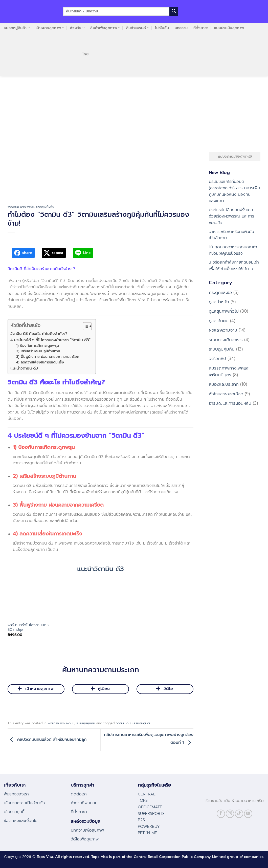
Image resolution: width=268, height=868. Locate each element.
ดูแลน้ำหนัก (219, 302)
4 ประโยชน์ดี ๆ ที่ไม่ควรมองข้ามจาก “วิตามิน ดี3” (50, 340)
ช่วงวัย (77, 28)
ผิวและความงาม (223, 330)
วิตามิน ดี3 (123, 723)
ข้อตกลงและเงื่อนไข (21, 821)
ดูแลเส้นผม (219, 321)
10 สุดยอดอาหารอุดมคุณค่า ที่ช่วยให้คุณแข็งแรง (233, 250)
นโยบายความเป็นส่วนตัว (24, 803)
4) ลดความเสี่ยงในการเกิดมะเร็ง (41, 362)
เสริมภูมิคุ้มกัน (142, 723)
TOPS (143, 800)
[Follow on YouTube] (248, 814)
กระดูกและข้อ (220, 292)
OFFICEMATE (150, 807)
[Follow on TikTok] (239, 814)
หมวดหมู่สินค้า (17, 28)
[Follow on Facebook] (221, 814)
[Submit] (174, 11)
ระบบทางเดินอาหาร (226, 340)
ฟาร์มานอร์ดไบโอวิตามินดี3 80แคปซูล (28, 627)
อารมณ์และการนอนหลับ (230, 403)
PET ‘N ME (147, 833)
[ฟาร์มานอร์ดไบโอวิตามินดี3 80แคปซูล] (29, 598)
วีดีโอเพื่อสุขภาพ (85, 839)
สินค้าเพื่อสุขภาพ (105, 28)
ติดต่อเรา (79, 794)
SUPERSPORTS (151, 814)
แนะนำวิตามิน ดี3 (24, 368)
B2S (141, 820)
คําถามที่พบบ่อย (84, 803)
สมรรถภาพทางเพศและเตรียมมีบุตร (229, 371)
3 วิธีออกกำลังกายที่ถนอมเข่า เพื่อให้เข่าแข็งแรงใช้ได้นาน (234, 266)
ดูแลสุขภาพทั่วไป (224, 311)
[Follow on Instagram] (230, 814)
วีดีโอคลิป (217, 358)
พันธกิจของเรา (16, 794)
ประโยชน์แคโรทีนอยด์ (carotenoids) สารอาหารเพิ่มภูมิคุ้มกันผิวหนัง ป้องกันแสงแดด (234, 191)
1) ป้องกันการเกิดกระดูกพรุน (38, 346)
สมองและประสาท (224, 384)
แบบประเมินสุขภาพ (229, 28)
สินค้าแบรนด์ (138, 28)
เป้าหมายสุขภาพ (50, 28)
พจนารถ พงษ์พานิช (21, 207)
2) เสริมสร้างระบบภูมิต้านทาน (38, 351)
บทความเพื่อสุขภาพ (87, 830)
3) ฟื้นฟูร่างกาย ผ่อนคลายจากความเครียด (49, 357)
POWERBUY (149, 827)
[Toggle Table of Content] (85, 326)
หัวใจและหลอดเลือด (226, 394)
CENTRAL (147, 794)
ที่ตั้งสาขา (201, 28)
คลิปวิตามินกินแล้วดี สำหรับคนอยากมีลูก (47, 740)
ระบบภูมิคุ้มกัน (45, 207)
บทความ (181, 28)
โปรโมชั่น (162, 28)
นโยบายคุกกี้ (14, 812)
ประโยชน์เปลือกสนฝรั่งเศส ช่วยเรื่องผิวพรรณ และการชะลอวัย (231, 216)
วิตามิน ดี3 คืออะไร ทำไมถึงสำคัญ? (39, 333)
